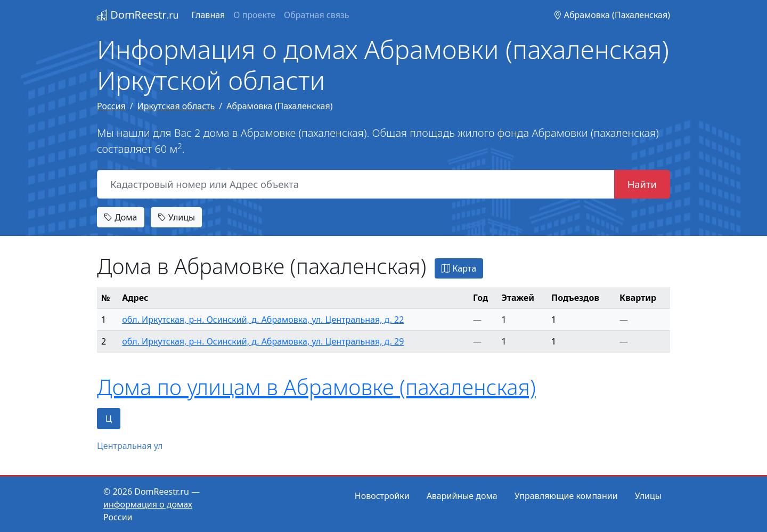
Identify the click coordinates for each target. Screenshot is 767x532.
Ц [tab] (109, 419)
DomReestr (138, 15)
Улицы (176, 217)
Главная (208, 15)
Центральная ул (130, 446)
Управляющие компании (566, 496)
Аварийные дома (462, 496)
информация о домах (148, 504)
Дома (121, 217)
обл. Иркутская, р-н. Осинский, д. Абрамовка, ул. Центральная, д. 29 (263, 341)
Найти (642, 184)
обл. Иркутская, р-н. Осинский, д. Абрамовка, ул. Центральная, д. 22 (263, 320)
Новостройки (382, 496)
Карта (459, 268)
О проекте (254, 15)
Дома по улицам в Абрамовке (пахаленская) (316, 387)
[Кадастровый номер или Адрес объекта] (356, 184)
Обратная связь (316, 15)
